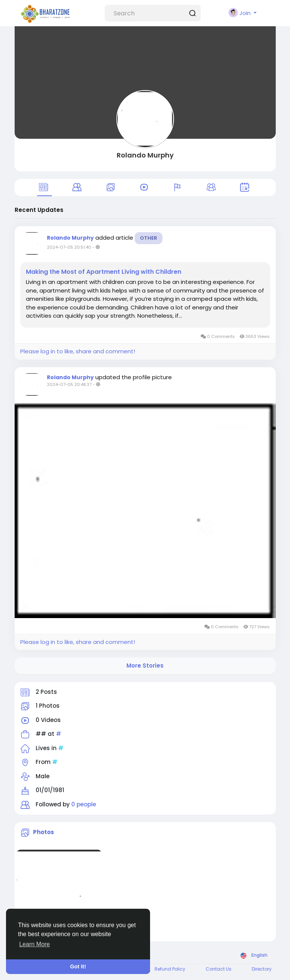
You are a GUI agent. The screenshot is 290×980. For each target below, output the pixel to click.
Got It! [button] (78, 966)
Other (149, 238)
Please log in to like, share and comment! (78, 351)
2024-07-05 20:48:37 (69, 384)
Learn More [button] (35, 944)
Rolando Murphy (145, 155)
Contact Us (219, 969)
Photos (44, 832)
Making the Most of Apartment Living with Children (104, 272)
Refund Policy (170, 969)
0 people (84, 804)
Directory (262, 969)
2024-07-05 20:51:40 (69, 247)
